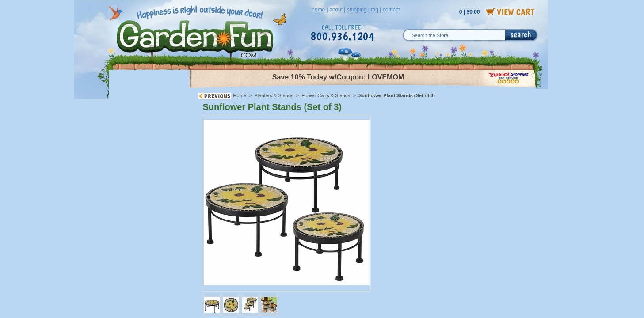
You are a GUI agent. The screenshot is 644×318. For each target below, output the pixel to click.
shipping (357, 10)
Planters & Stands (274, 95)
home (318, 10)
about (336, 10)
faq (375, 10)
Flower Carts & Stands (326, 95)
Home (240, 95)
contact (391, 10)
